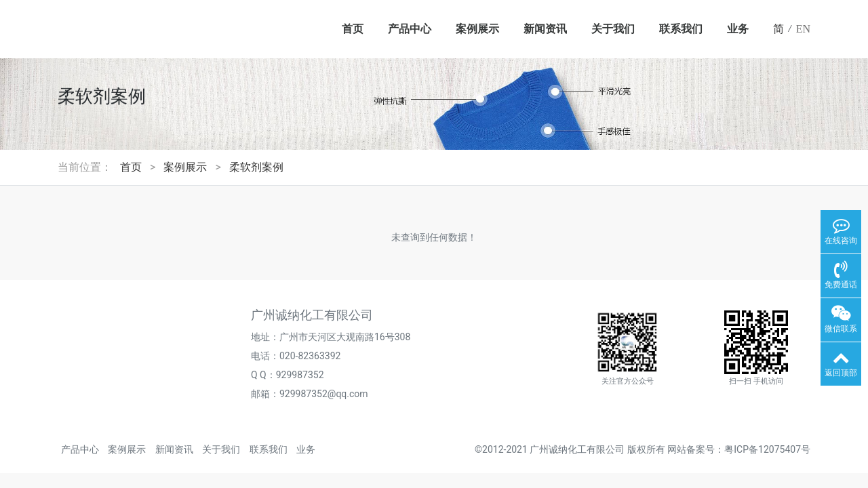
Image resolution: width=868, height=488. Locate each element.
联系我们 (681, 29)
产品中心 (410, 29)
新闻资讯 (545, 29)
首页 (353, 29)
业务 (738, 29)
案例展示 (477, 29)
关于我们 (613, 29)
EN (803, 29)
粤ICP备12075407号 (767, 449)
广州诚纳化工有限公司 (577, 449)
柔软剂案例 (256, 167)
